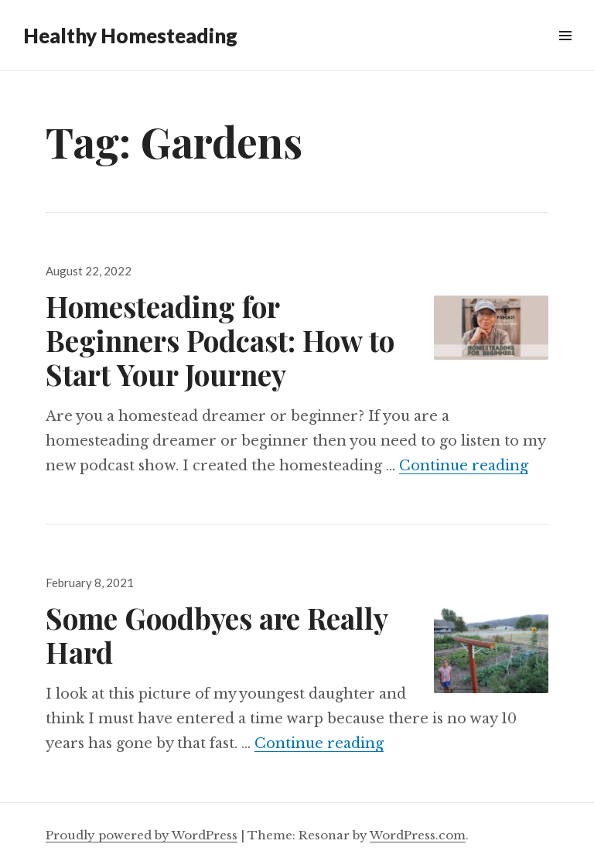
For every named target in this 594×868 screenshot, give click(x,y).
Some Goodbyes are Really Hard (217, 635)
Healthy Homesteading (130, 36)
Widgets (565, 53)
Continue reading (464, 466)
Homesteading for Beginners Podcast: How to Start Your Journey (220, 340)
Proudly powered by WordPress (142, 835)
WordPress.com (418, 835)
